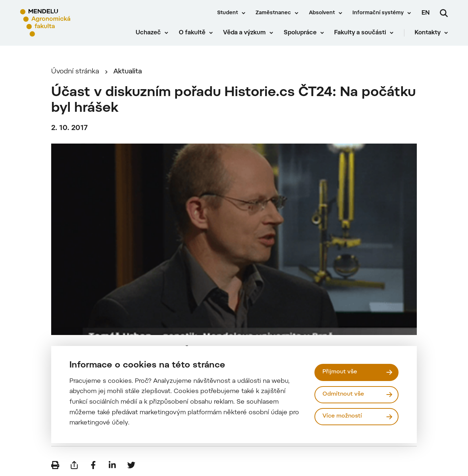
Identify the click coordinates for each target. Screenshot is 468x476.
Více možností (342, 416)
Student (228, 13)
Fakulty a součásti (360, 33)
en (426, 13)
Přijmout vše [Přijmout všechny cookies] (340, 372)
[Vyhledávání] (444, 13)
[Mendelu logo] (62, 23)
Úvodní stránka (75, 72)
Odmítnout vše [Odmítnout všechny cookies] (343, 394)
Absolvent (322, 13)
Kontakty (428, 33)
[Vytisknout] (55, 465)
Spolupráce (300, 33)
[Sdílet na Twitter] (131, 465)
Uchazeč (148, 33)
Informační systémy (378, 13)
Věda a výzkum (244, 33)
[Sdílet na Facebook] (93, 465)
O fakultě (192, 33)
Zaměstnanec (273, 13)
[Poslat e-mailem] (74, 465)
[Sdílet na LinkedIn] (112, 465)
